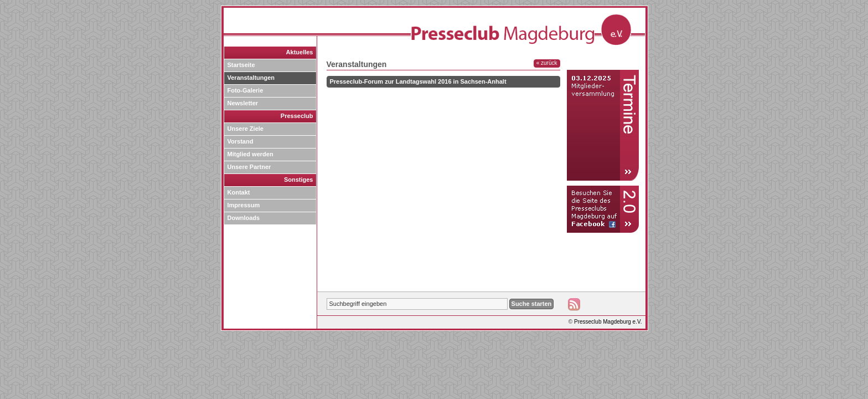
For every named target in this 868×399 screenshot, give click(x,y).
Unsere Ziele (246, 129)
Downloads (244, 218)
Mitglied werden (250, 154)
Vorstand (241, 141)
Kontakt (239, 192)
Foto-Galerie (246, 90)
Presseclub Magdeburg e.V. (608, 322)
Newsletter (243, 103)
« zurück (547, 63)
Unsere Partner (249, 167)
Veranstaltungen (251, 78)
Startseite (241, 65)
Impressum (244, 205)
